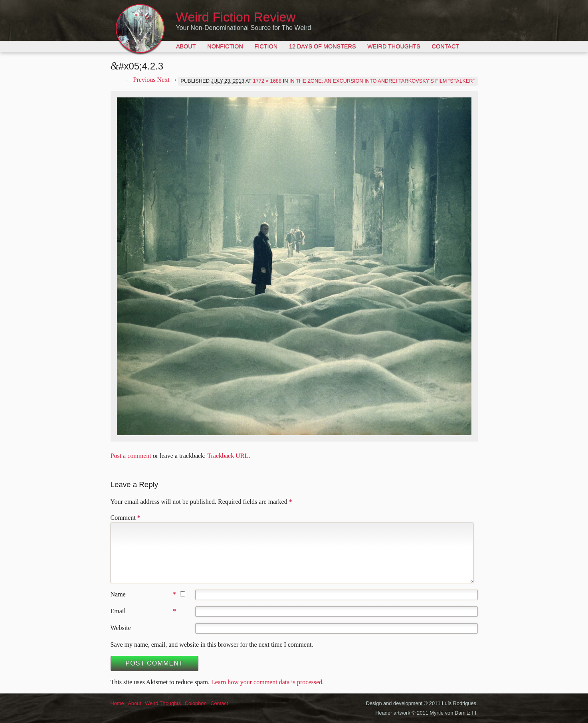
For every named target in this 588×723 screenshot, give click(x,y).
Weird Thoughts (394, 46)
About (186, 46)
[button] (294, 266)
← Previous (141, 80)
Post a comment (131, 456)
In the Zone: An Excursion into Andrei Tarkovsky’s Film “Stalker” (382, 81)
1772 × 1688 (267, 81)
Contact (445, 46)
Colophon (196, 703)
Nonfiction (225, 46)
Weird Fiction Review (236, 17)
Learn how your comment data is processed (267, 682)
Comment (126, 518)
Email (118, 611)
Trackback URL (228, 456)
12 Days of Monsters (323, 46)
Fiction (266, 46)
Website (121, 628)
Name (118, 594)
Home (117, 703)
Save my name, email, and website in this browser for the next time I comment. (212, 645)
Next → (167, 80)
